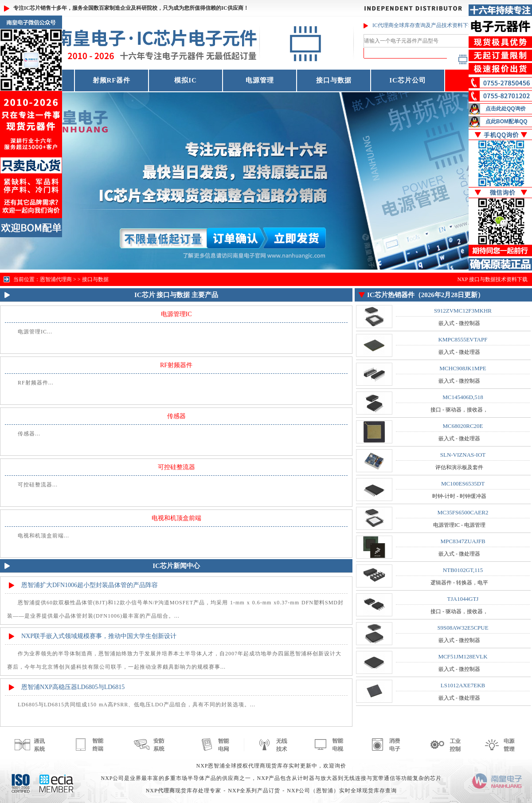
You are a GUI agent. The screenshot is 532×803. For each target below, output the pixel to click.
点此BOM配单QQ (507, 121)
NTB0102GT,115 (463, 570)
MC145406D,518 (463, 397)
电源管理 (260, 80)
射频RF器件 (112, 80)
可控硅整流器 (176, 467)
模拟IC (186, 80)
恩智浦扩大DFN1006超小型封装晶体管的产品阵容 (90, 585)
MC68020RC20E (463, 426)
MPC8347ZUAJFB (463, 541)
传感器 (176, 416)
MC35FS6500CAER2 (463, 512)
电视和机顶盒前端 (176, 518)
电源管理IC (176, 314)
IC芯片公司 (408, 80)
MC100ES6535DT (463, 484)
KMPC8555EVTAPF (463, 339)
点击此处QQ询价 (506, 109)
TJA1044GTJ (463, 599)
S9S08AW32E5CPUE (463, 628)
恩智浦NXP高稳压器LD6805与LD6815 (73, 687)
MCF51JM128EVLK (463, 656)
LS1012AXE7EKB (463, 685)
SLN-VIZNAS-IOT (463, 455)
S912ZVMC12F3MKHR (463, 311)
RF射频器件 (176, 365)
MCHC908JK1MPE (463, 368)
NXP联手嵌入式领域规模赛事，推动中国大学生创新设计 (99, 636)
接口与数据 (334, 80)
